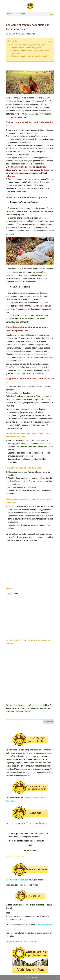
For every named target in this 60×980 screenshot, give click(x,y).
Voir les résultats (30, 850)
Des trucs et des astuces (17, 880)
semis (49, 769)
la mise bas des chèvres (35, 763)
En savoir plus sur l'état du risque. (21, 941)
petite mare (21, 191)
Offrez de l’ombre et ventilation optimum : (27, 48)
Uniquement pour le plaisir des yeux (24, 837)
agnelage (11, 763)
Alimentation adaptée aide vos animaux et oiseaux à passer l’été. (31, 52)
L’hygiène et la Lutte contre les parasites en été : (29, 56)
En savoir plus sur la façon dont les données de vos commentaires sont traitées (29, 708)
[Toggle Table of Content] (49, 41)
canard (9, 759)
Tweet (15, 593)
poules (45, 756)
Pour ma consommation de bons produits (27, 841)
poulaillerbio (14, 34)
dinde (15, 759)
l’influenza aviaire (44, 925)
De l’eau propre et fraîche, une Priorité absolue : (29, 45)
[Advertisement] (30, 562)
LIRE (8, 913)
